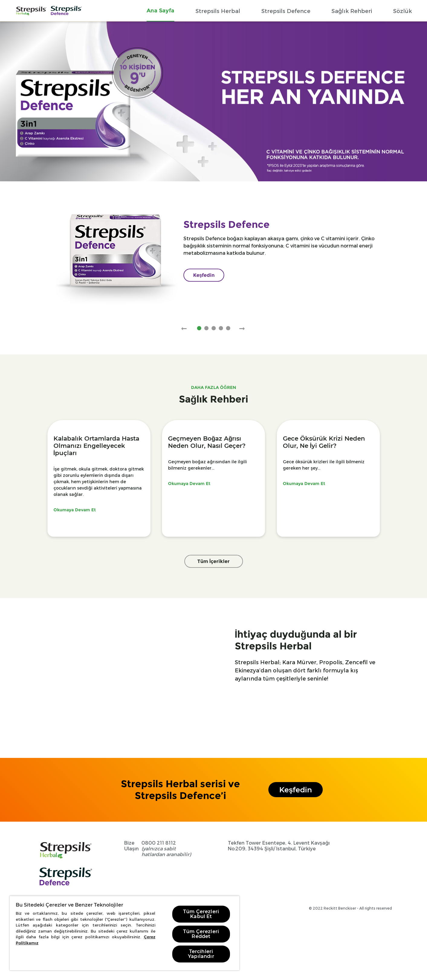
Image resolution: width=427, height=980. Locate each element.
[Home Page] (31, 11)
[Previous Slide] (184, 329)
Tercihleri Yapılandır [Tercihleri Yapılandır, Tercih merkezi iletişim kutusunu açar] (201, 954)
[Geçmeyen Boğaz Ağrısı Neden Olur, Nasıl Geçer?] (213, 442)
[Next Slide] (242, 329)
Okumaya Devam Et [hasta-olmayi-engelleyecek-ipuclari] (75, 510)
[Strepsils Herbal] (218, 11)
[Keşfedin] (204, 275)
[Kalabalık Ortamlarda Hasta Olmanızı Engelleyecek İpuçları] (99, 446)
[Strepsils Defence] (286, 11)
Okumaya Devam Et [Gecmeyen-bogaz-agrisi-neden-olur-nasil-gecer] (189, 484)
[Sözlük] (403, 11)
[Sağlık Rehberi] (352, 11)
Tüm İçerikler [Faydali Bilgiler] (213, 561)
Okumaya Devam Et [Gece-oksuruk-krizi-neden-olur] (304, 484)
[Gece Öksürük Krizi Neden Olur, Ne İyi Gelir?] (328, 442)
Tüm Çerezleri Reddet (201, 934)
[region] (125, 933)
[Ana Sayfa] (160, 10)
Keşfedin (296, 790)
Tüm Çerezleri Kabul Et (201, 914)
